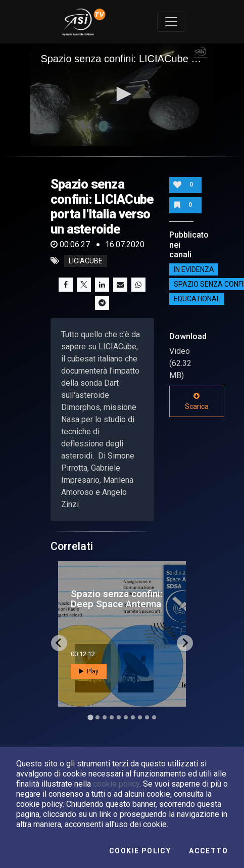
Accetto (208, 851)
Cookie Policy (140, 851)
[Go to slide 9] (147, 717)
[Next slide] (185, 643)
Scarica (197, 401)
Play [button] (89, 671)
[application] (122, 95)
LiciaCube (86, 261)
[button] (122, 94)
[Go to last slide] (59, 643)
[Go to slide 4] (112, 717)
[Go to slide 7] (133, 717)
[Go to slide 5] (119, 717)
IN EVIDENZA (194, 269)
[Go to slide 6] (126, 717)
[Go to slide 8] (140, 717)
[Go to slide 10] (154, 717)
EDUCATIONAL (197, 299)
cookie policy (116, 784)
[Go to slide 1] (90, 717)
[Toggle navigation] (171, 22)
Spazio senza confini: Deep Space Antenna (117, 599)
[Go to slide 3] (105, 717)
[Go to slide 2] (97, 717)
